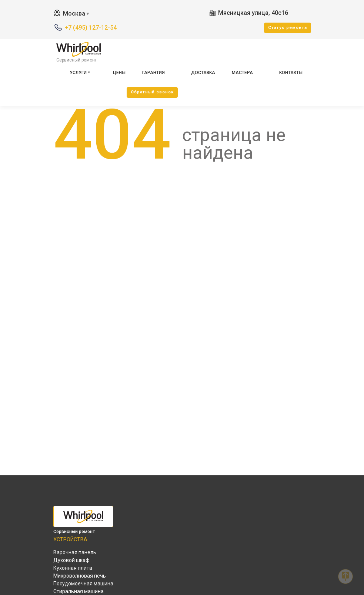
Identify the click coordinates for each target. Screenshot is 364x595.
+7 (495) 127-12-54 (91, 28)
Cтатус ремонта (288, 28)
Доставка (203, 73)
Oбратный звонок (152, 92)
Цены (119, 73)
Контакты (291, 73)
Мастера (242, 73)
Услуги (78, 73)
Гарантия (153, 73)
